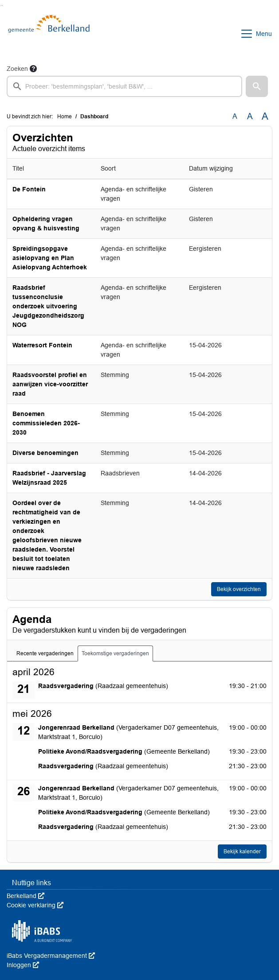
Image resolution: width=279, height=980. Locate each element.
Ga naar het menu (2, 6)
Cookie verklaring (35, 905)
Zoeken (17, 69)
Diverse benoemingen (45, 453)
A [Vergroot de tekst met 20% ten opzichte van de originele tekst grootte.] (250, 116)
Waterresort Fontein (42, 345)
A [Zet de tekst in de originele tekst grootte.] (235, 116)
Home (65, 117)
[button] (257, 86)
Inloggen (23, 965)
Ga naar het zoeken (1, 6)
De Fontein (29, 189)
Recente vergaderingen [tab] (45, 653)
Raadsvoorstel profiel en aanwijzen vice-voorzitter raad (50, 384)
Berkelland (26, 896)
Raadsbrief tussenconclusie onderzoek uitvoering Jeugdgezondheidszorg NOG (48, 306)
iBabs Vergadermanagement (51, 956)
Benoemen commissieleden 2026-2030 (46, 423)
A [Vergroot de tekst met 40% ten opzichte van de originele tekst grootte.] (265, 117)
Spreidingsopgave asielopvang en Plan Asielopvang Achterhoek (50, 258)
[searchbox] (124, 86)
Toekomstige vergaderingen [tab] (115, 653)
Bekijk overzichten (239, 589)
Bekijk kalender (242, 852)
